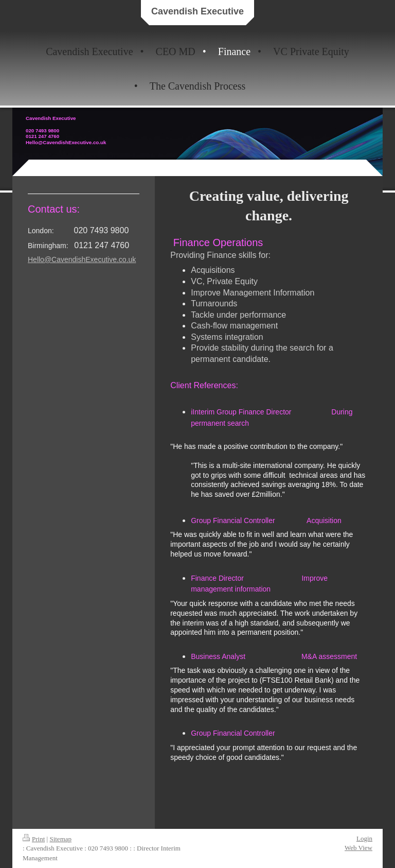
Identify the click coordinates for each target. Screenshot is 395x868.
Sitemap (60, 839)
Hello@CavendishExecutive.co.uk (82, 259)
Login (364, 838)
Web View (358, 848)
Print (34, 839)
